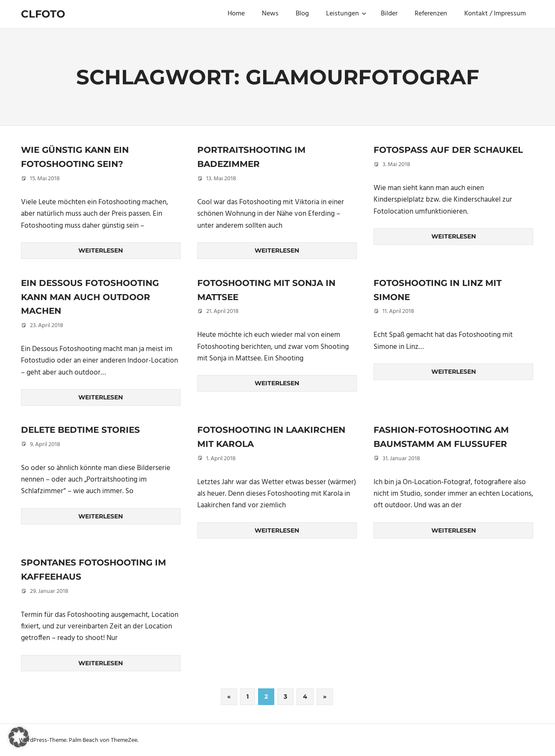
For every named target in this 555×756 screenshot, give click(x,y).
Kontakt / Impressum (495, 14)
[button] (19, 737)
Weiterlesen (101, 250)
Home (236, 14)
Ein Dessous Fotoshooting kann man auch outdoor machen (90, 296)
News (270, 14)
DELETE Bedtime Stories (80, 429)
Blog (302, 14)
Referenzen (431, 14)
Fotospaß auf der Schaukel (448, 150)
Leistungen (346, 14)
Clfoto (43, 14)
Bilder (389, 14)
